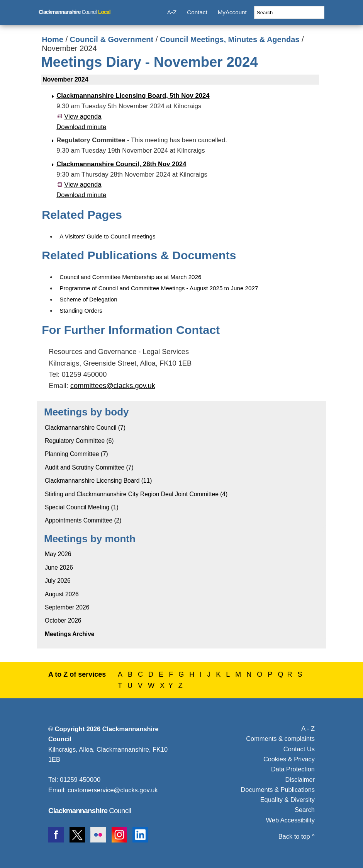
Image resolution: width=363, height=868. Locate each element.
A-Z (172, 12)
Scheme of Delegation (88, 299)
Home (53, 39)
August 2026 (62, 594)
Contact (197, 12)
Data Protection (293, 769)
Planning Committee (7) (76, 454)
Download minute (81, 127)
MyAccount (232, 12)
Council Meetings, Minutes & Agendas (230, 39)
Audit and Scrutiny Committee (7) (89, 467)
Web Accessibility (290, 820)
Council (75, 12)
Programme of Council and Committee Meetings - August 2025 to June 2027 (159, 288)
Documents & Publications (278, 790)
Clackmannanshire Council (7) (85, 428)
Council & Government (112, 39)
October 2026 (63, 620)
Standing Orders (81, 311)
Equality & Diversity (288, 800)
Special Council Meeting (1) (82, 507)
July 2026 (58, 581)
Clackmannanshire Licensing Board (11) (98, 481)
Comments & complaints (280, 739)
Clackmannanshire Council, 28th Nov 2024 (121, 164)
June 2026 (59, 568)
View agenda (83, 117)
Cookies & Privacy (289, 759)
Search (305, 810)
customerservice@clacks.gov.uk (113, 790)
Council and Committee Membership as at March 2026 (130, 277)
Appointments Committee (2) (83, 520)
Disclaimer (300, 779)
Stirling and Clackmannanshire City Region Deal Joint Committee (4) (136, 494)
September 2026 (67, 607)
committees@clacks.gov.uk (113, 385)
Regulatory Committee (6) (79, 441)
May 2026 (58, 554)
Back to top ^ (297, 836)
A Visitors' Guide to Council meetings (107, 236)
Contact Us (299, 749)
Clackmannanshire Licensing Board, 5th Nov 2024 (133, 96)
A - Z (308, 728)
